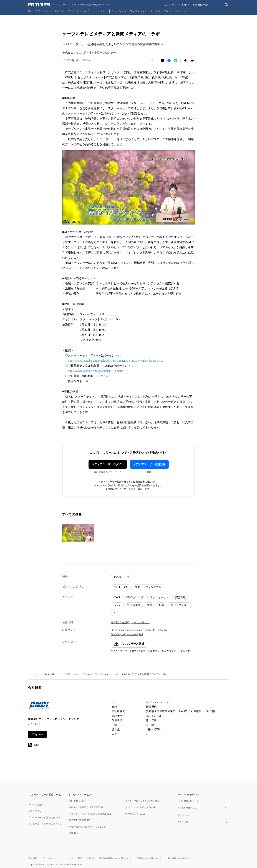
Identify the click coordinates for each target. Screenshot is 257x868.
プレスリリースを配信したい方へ (45, 824)
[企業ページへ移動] (39, 706)
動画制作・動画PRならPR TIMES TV (86, 807)
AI (115, 613)
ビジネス (156, 11)
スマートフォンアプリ (148, 587)
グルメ (168, 11)
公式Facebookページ (188, 801)
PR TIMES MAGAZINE (80, 820)
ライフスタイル (138, 11)
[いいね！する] (153, 61)
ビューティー (100, 11)
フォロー (37, 734)
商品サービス (122, 577)
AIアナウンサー (180, 605)
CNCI (117, 597)
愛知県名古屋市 (120, 622)
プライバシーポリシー (52, 858)
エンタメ (84, 11)
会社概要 (33, 858)
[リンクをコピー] (192, 61)
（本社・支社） (140, 622)
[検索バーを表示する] (227, 5)
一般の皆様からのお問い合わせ (181, 858)
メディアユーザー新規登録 (149, 464)
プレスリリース (51, 674)
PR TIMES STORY (77, 801)
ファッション (119, 11)
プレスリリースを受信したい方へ (45, 818)
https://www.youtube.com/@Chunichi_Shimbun (96, 371)
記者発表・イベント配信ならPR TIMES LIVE (90, 814)
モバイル (59, 11)
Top (30, 11)
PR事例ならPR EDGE (135, 814)
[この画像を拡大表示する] (78, 533)
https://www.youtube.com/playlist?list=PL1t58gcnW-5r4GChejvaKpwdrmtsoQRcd (116, 361)
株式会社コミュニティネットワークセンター (88, 674)
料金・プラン (35, 811)
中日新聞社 (134, 605)
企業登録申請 (200, 5)
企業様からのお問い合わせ (148, 858)
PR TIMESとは (35, 805)
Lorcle (117, 605)
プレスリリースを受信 (177, 5)
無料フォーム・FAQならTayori (140, 807)
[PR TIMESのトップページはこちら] (70, 5)
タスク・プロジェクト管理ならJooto (143, 801)
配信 (161, 605)
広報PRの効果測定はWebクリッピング (88, 827)
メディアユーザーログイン (108, 464)
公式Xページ (184, 815)
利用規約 (91, 858)
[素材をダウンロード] (185, 61)
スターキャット (159, 597)
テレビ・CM (121, 587)
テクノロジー (43, 11)
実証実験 (180, 597)
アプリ (72, 11)
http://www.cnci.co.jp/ (158, 702)
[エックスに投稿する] (163, 61)
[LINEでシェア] (175, 61)
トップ (34, 674)
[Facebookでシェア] (169, 61)
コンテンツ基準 (75, 858)
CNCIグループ (135, 597)
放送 (149, 605)
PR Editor (74, 833)
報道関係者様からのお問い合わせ (115, 858)
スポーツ (180, 11)
